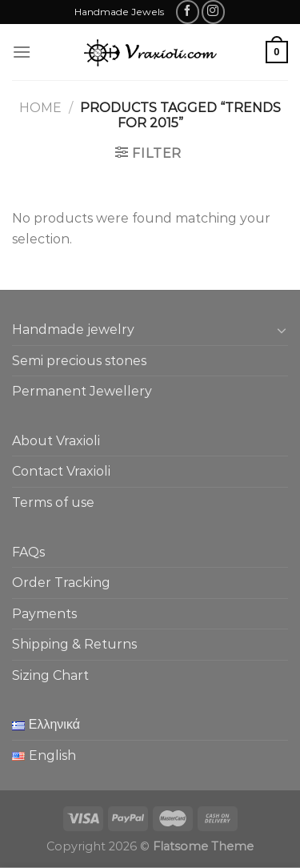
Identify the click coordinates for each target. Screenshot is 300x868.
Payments (44, 614)
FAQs (28, 552)
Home (40, 108)
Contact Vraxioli (61, 471)
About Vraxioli (56, 441)
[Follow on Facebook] (188, 12)
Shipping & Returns (74, 644)
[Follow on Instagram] (213, 12)
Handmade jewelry (73, 330)
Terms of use (53, 502)
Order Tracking (61, 583)
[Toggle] (282, 330)
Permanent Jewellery (82, 391)
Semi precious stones (79, 361)
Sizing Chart (50, 675)
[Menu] (22, 52)
